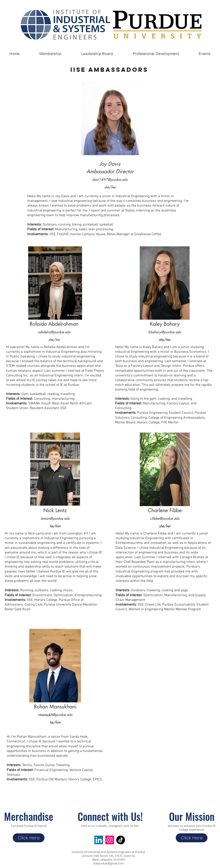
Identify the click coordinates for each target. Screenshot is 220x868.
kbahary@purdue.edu (165, 332)
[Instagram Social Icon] (110, 840)
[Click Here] (29, 838)
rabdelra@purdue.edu (54, 332)
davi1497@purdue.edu (110, 180)
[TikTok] (121, 840)
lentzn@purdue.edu (55, 518)
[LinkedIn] (99, 840)
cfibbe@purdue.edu (165, 518)
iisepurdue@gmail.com (108, 863)
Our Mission (192, 816)
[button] (50, 54)
